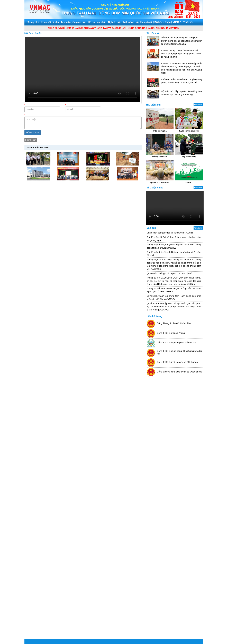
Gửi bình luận (33, 133)
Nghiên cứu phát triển (120, 22)
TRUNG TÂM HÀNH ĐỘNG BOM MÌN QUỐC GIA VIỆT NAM (115, 13)
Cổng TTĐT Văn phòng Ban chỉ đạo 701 (177, 343)
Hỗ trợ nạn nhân (97, 22)
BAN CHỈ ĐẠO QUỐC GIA (115, 5)
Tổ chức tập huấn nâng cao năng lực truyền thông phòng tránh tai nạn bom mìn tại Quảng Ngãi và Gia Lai (182, 41)
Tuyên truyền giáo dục (73, 22)
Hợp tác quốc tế (144, 22)
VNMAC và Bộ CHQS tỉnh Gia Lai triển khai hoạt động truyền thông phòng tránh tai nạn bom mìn (181, 54)
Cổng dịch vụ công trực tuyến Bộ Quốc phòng (180, 372)
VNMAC (177, 22)
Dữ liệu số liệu (163, 22)
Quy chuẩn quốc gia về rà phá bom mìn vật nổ (169, 273)
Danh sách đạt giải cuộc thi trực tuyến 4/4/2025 (170, 233)
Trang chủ (33, 22)
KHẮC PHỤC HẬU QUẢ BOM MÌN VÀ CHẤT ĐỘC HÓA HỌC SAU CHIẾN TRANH (115, 9)
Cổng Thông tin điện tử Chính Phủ (174, 323)
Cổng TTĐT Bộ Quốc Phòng (171, 333)
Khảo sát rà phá (50, 22)
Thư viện (188, 22)
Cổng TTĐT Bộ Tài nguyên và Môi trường (177, 362)
